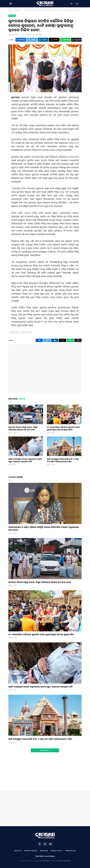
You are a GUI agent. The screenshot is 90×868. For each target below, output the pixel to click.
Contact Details (31, 851)
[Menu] (11, 4)
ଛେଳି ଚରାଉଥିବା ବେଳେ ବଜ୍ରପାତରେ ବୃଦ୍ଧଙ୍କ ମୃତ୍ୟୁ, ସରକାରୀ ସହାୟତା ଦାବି (25, 460)
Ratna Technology (65, 861)
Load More (45, 750)
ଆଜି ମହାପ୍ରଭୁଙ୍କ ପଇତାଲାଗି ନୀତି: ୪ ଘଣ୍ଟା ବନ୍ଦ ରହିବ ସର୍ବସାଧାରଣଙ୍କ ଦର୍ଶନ (63, 460)
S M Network (45, 861)
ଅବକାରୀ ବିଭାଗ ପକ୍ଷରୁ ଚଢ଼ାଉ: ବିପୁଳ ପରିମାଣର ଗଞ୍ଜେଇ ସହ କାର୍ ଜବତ (23, 428)
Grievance (44, 851)
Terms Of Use (70, 851)
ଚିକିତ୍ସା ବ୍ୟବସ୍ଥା (14, 332)
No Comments (26, 35)
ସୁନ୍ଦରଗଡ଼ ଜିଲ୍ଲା (27, 332)
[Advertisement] (45, 368)
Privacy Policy (57, 851)
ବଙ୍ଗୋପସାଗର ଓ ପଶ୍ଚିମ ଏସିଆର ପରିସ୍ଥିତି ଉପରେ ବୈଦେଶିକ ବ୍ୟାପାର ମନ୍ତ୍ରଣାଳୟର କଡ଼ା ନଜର (44, 528)
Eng (77, 4)
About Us (18, 851)
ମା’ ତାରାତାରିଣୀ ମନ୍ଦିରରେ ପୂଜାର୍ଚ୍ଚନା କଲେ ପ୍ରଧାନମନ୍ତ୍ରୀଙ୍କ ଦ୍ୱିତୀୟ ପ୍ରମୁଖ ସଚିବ (63, 428)
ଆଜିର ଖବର (12, 16)
